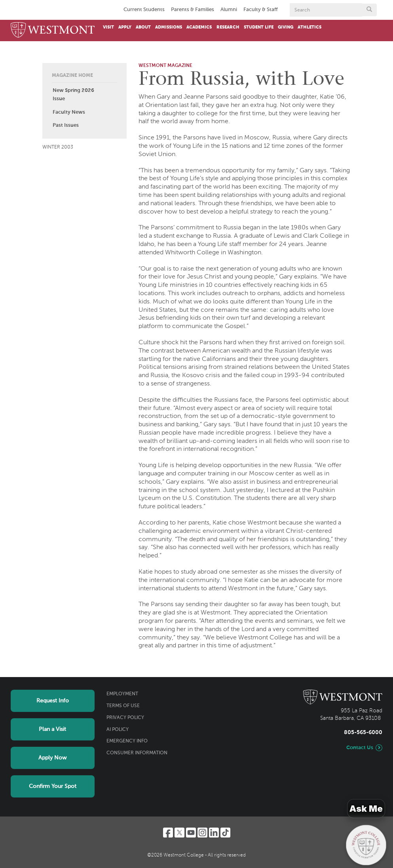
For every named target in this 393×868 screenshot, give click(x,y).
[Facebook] (168, 833)
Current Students (144, 10)
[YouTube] (191, 833)
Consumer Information (137, 753)
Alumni (229, 10)
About (143, 27)
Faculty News (69, 112)
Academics (199, 27)
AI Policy (118, 730)
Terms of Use (123, 706)
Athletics (309, 27)
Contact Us (360, 748)
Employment (122, 694)
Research (228, 27)
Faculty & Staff (261, 10)
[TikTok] (225, 833)
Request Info (53, 701)
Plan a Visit (52, 729)
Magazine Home (72, 76)
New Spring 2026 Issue (73, 95)
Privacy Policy (125, 718)
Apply (125, 27)
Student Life (259, 27)
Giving (286, 27)
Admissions (169, 27)
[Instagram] (202, 833)
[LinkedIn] (214, 833)
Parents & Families (193, 10)
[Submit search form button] (369, 10)
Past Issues (66, 125)
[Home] (53, 31)
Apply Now (52, 758)
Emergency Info (127, 741)
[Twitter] (179, 833)
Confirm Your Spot (53, 786)
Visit (108, 27)
